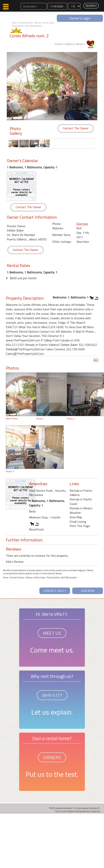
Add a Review (15, 562)
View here (83, 242)
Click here (82, 224)
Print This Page (80, 526)
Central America (26, 23)
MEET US (52, 633)
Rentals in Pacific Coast (81, 501)
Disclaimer (95, 811)
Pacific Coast (48, 23)
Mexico (38, 23)
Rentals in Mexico (81, 508)
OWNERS (52, 757)
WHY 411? (52, 695)
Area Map (76, 517)
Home (14, 23)
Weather (75, 513)
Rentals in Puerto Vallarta (81, 493)
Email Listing (78, 522)
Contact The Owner (76, 128)
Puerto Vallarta (18, 26)
